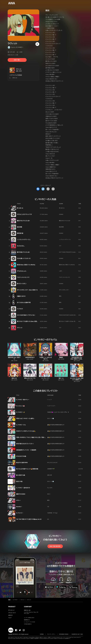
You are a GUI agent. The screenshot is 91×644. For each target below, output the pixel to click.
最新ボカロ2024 (21, 494)
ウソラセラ (20, 309)
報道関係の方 (27, 620)
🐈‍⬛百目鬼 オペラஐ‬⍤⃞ (52, 513)
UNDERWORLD (30, 357)
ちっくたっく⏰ (20, 406)
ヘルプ (10, 618)
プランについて (12, 613)
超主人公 (14, 378)
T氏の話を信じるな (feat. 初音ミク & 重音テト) (77, 359)
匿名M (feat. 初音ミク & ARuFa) (26, 265)
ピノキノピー (20, 513)
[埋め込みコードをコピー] (53, 189)
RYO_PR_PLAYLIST (52, 463)
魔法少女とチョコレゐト (23, 221)
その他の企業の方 (28, 624)
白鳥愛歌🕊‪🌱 (51, 469)
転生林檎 (19, 227)
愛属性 (61, 357)
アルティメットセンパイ (23, 277)
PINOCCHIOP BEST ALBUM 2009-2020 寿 (70, 315)
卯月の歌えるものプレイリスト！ (25, 444)
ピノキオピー (20, 47)
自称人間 (49, 475)
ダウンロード (11, 610)
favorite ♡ (19, 507)
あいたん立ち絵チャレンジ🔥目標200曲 (27, 469)
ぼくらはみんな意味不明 (24, 303)
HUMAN (61, 214)
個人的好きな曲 (21, 475)
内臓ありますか (21, 296)
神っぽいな (20, 208)
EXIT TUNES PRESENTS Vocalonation (69, 252)
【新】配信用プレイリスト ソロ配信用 (26, 450)
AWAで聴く (17, 60)
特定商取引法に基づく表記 (77, 634)
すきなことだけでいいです (24, 214)
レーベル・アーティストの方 (29, 622)
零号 (60, 296)
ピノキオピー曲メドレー (23, 400)
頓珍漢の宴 (20, 233)
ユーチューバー (45, 378)
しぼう (61, 271)
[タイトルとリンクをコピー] (48, 189)
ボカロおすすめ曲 (21, 456)
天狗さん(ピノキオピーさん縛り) (25, 419)
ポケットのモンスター (64, 290)
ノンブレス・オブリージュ (24, 240)
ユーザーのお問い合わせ (29, 618)
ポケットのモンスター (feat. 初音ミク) (27, 290)
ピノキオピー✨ (21, 412)
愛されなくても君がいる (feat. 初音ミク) (28, 321)
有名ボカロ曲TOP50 (22, 463)
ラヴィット (19, 69)
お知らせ (10, 615)
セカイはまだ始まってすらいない (26, 315)
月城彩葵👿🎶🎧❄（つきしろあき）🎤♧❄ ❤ (58, 412)
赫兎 (48, 500)
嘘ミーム (61, 378)
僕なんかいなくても (30, 378)
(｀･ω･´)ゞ (50, 400)
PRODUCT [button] (12, 607)
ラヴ (60, 246)
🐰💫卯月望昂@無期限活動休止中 (56, 425)
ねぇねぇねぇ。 (21, 246)
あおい (49, 494)
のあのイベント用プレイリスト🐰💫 (26, 431)
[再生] (37, 44)
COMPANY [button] (28, 607)
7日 (48, 507)
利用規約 (42, 634)
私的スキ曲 (19, 481)
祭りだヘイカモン (22, 284)
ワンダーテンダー (51, 406)
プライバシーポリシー (51, 634)
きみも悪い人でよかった (24, 258)
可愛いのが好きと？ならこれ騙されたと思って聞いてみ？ (32, 437)
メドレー (18, 500)
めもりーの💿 (51, 418)
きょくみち (50, 488)
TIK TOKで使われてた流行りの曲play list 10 (29, 519)
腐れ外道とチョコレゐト (23, 252)
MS (48, 519)
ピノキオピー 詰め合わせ (23, 488)
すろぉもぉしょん (22, 271)
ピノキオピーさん (21, 425)
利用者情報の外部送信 (64, 634)
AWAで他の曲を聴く (55, 546)
